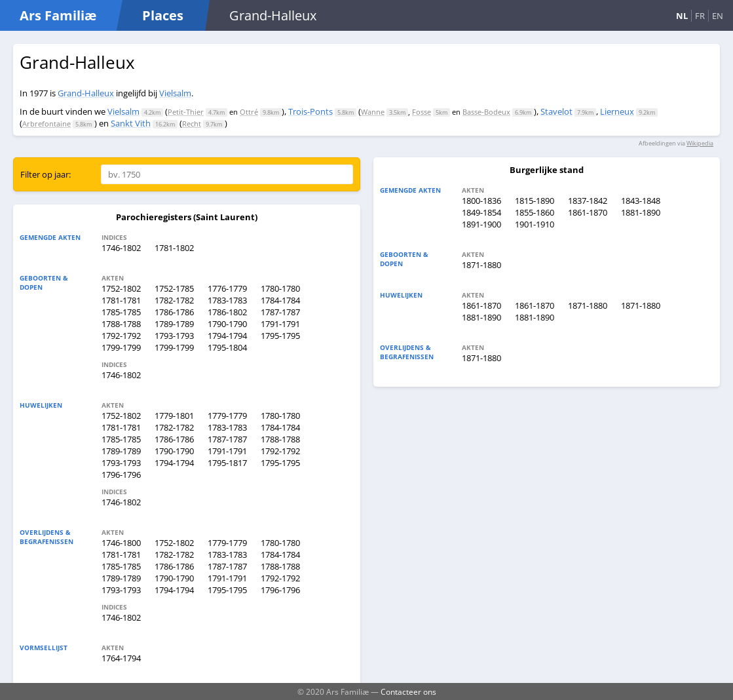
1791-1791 (280, 324)
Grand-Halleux (86, 93)
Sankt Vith (131, 123)
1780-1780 (280, 288)
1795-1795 (280, 336)
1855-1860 (535, 212)
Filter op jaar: (46, 174)
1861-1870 (588, 212)
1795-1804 (227, 347)
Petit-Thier (186, 112)
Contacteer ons (408, 691)
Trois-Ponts (310, 111)
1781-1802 (174, 248)
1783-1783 (227, 300)
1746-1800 (121, 543)
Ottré (249, 112)
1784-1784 (280, 300)
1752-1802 (121, 288)
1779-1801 (174, 416)
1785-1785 (121, 312)
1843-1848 (641, 201)
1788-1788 (121, 324)
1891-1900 (481, 224)
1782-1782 (174, 300)
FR (700, 16)
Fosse (422, 112)
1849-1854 (481, 212)
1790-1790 (227, 324)
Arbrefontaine (47, 124)
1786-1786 (174, 312)
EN (718, 16)
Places (163, 15)
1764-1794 (121, 658)
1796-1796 (121, 475)
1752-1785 (174, 288)
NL (682, 16)
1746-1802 (121, 248)
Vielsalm (175, 93)
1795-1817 (227, 463)
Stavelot (556, 111)
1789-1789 (174, 324)
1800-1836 (481, 201)
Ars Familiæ (58, 15)
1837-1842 (588, 201)
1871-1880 (481, 265)
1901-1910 (535, 224)
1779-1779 (227, 416)
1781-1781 (121, 300)
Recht (192, 124)
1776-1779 (227, 288)
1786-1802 (227, 312)
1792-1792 (121, 336)
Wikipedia (700, 143)
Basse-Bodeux (486, 112)
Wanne (373, 112)
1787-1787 (280, 312)
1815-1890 (535, 201)
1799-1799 (121, 347)
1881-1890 (641, 212)
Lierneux (617, 111)
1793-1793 (174, 336)
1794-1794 (227, 336)
